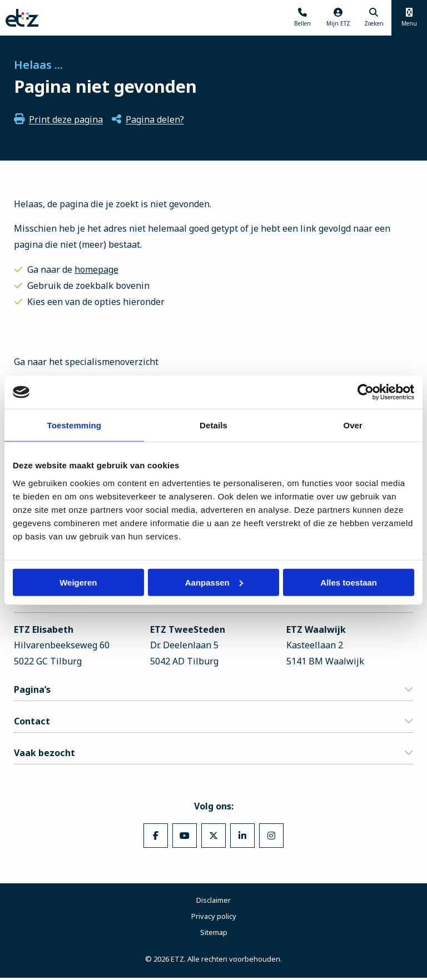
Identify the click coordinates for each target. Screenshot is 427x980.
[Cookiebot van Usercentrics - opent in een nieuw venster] (366, 392)
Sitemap (214, 934)
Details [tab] (213, 425)
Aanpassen (214, 582)
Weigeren (78, 582)
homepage (96, 269)
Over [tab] (353, 425)
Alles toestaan (349, 582)
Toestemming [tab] (75, 425)
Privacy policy (214, 918)
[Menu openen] (409, 18)
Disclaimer (213, 902)
